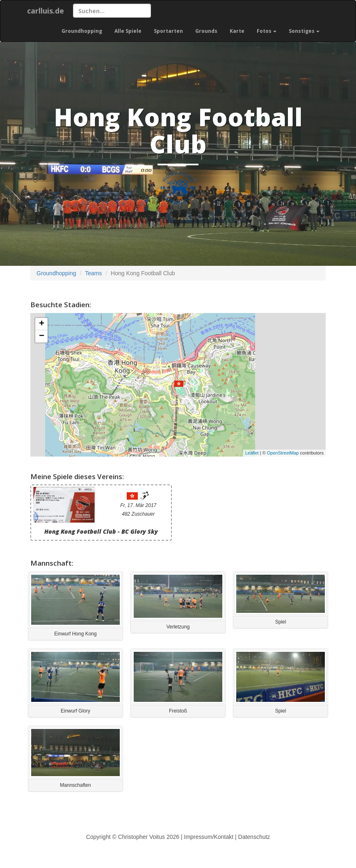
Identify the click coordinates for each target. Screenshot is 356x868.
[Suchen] (112, 11)
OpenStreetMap (283, 453)
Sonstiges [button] (304, 31)
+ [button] (42, 324)
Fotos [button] (267, 31)
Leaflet (252, 453)
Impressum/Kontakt (209, 837)
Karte (237, 31)
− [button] (42, 336)
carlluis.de (46, 11)
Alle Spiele (128, 31)
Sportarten (168, 31)
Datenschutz (254, 837)
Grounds (206, 31)
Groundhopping (82, 31)
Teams (93, 273)
